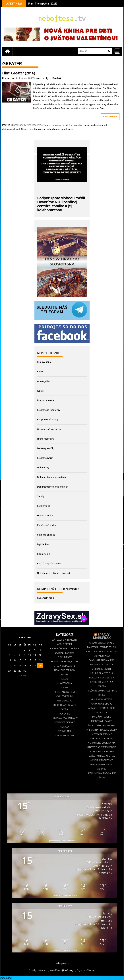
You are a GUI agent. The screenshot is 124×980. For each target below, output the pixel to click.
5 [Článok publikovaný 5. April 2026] (40, 650)
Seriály (41, 496)
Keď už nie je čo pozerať (50, 564)
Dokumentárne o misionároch (53, 487)
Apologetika (44, 381)
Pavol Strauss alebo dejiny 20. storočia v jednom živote (102, 665)
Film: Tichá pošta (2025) (43, 4)
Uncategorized (65, 735)
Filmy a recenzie (46, 400)
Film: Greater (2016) (19, 73)
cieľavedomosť (99, 125)
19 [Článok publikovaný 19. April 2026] (40, 660)
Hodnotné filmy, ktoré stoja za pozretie (65, 664)
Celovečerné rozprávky (49, 429)
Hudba (65, 675)
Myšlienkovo (44, 544)
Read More (110, 117)
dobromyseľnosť (11, 129)
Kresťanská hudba (47, 525)
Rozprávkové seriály (48, 420)
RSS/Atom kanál (46, 598)
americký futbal (60, 125)
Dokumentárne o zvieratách (51, 477)
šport (64, 129)
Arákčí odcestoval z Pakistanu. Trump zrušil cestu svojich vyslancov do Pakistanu (102, 649)
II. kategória (65, 683)
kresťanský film (38, 129)
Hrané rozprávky (46, 439)
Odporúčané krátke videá (65, 707)
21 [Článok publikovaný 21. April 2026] (15, 665)
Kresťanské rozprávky (49, 410)
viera (71, 129)
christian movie (82, 125)
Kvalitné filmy (65, 696)
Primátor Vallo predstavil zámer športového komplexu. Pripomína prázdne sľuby (102, 723)
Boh (71, 125)
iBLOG (40, 391)
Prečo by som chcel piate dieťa (102, 693)
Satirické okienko (46, 535)
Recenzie (37, 125)
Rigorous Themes (86, 970)
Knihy (40, 372)
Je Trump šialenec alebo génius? (102, 775)
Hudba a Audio (45, 516)
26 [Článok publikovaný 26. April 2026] (40, 665)
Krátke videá (44, 506)
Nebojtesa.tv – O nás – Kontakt (54, 573)
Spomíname (44, 554)
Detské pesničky (46, 448)
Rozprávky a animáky (65, 718)
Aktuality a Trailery (65, 640)
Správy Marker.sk (102, 636)
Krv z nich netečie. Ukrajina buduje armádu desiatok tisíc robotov (102, 706)
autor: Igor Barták (49, 78)
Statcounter (6, 978)
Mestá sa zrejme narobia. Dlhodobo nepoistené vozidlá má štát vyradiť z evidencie (102, 741)
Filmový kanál (44, 362)
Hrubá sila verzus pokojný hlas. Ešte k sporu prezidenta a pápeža (102, 680)
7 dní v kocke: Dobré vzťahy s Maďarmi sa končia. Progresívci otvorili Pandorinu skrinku (102, 760)
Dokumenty (43, 468)
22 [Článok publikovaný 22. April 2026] (20, 665)
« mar (24, 675)
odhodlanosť (53, 129)
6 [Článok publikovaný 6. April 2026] (10, 655)
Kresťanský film (22, 125)
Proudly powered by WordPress (45, 970)
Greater (25, 129)
